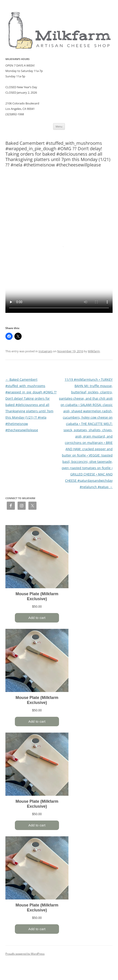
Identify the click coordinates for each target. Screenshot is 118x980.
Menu (59, 126)
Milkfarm (94, 351)
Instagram (45, 351)
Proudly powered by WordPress (25, 954)
